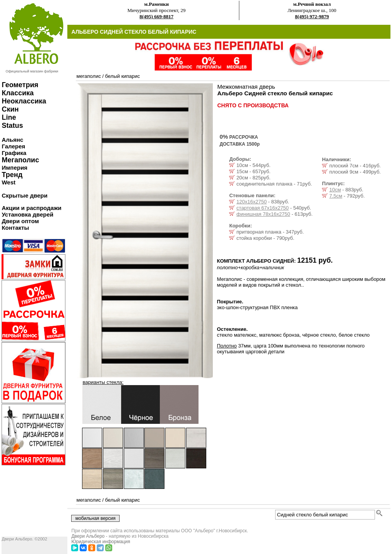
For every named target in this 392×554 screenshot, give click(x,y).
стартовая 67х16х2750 (263, 208)
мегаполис (88, 76)
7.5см (336, 196)
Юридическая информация (101, 542)
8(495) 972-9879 (312, 16)
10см (335, 190)
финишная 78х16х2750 (263, 214)
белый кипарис (122, 76)
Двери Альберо (88, 536)
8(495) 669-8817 (156, 16)
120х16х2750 (252, 202)
